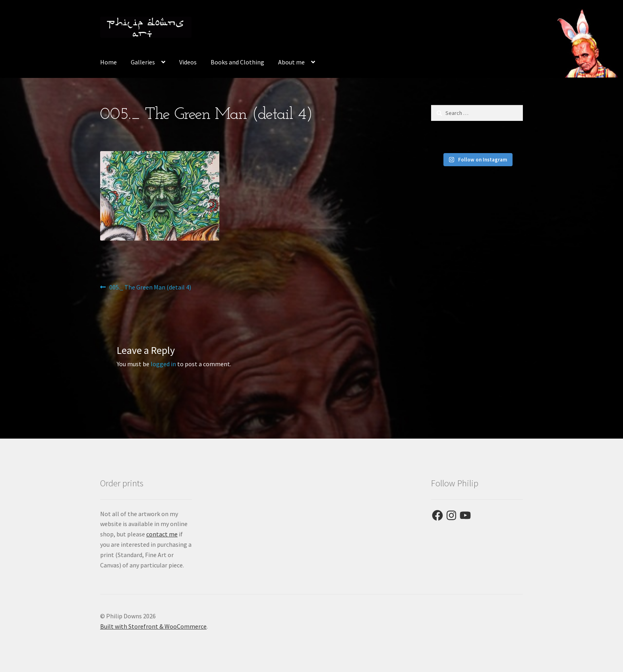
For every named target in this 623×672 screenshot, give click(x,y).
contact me (162, 534)
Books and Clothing (237, 62)
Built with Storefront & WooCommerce (153, 626)
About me (291, 62)
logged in (163, 364)
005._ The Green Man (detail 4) (150, 287)
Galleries (143, 62)
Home (108, 62)
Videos (188, 62)
